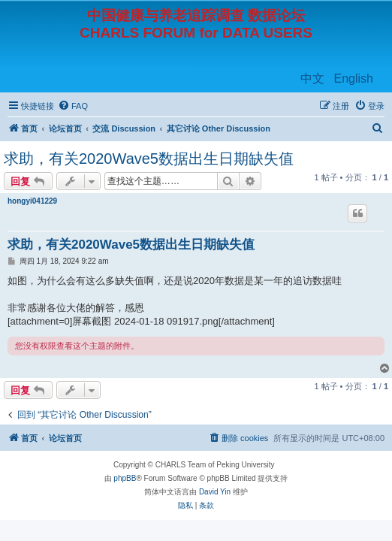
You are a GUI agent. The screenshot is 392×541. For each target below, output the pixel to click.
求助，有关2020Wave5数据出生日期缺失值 (149, 159)
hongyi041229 (32, 201)
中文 (312, 79)
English (354, 79)
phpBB (125, 478)
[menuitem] (73, 106)
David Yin (215, 492)
